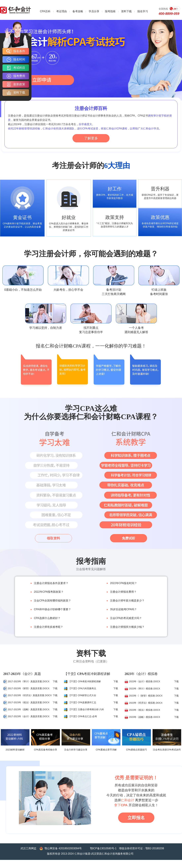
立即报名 (136, 818)
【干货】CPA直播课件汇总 (80, 702)
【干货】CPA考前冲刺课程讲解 (82, 681)
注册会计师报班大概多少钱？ (127, 627)
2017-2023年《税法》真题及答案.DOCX (26, 702)
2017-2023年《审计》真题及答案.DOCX (26, 681)
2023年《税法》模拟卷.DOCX (142, 710)
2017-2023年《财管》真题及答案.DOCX (26, 688)
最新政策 (16, 84)
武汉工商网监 (28, 848)
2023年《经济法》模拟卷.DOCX (143, 703)
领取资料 (53, 538)
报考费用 (16, 76)
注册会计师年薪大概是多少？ (127, 601)
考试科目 (16, 68)
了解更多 (91, 138)
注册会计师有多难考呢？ (48, 627)
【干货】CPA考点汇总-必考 (80, 716)
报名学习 (143, 11)
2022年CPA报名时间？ (124, 583)
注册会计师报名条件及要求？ (51, 583)
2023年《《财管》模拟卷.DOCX (143, 696)
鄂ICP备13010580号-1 (103, 848)
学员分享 (94, 11)
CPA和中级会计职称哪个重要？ (52, 609)
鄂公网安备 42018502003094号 (63, 848)
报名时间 (16, 59)
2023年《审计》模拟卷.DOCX (142, 689)
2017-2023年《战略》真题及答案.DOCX (26, 709)
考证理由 (62, 11)
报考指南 (110, 11)
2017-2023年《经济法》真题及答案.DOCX (27, 695)
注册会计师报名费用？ (123, 592)
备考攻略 (78, 11)
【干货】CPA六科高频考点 (80, 688)
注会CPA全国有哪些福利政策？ (52, 601)
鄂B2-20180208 (155, 848)
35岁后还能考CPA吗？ (123, 609)
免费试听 (129, 538)
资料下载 (126, 11)
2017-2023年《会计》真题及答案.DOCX (26, 716)
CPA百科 (45, 11)
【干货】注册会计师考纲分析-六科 (84, 709)
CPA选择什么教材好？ (47, 618)
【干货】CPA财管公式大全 (80, 695)
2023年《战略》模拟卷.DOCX (142, 717)
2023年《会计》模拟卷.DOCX (142, 681)
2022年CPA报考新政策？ (49, 592)
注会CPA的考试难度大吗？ (126, 618)
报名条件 (16, 51)
